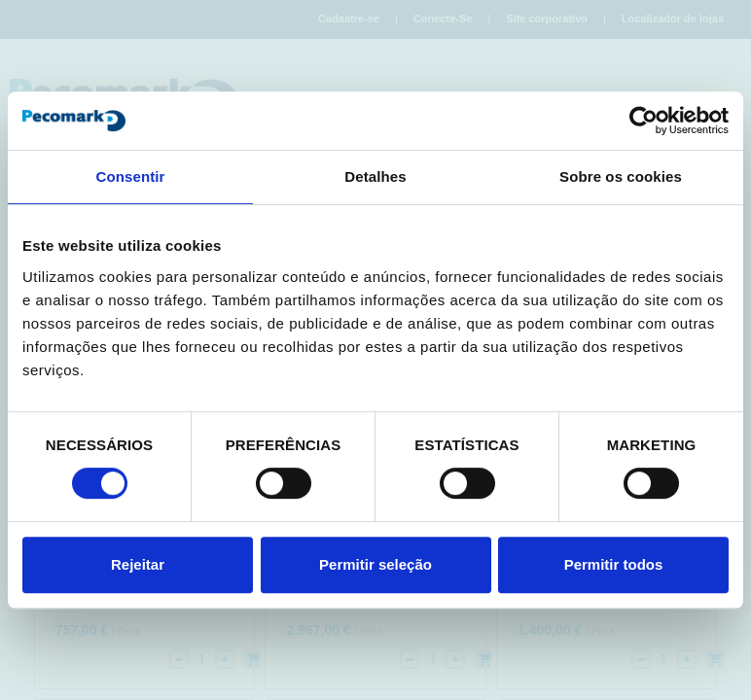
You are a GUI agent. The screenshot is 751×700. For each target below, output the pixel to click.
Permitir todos (614, 564)
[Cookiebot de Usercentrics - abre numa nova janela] (644, 121)
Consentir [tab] (131, 176)
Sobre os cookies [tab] (621, 176)
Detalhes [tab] (375, 176)
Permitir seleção (375, 564)
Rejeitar (138, 564)
